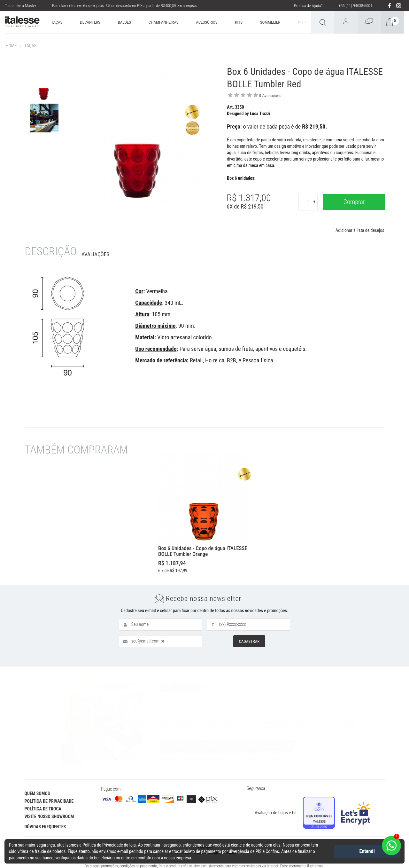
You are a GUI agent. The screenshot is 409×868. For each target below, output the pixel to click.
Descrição (51, 252)
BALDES (124, 22)
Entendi (367, 851)
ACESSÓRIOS (207, 22)
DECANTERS (90, 22)
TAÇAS (57, 22)
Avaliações (95, 254)
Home (11, 46)
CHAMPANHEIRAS (164, 22)
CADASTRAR (249, 641)
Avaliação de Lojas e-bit (276, 813)
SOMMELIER (270, 22)
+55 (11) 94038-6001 (355, 6)
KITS (239, 22)
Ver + (302, 22)
